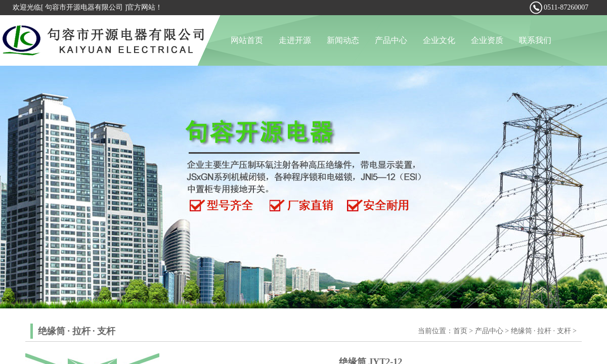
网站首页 (247, 40)
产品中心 (391, 40)
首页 (460, 331)
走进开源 (295, 40)
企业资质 (487, 40)
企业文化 (439, 40)
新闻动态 (343, 40)
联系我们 (535, 40)
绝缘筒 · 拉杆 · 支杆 (541, 331)
